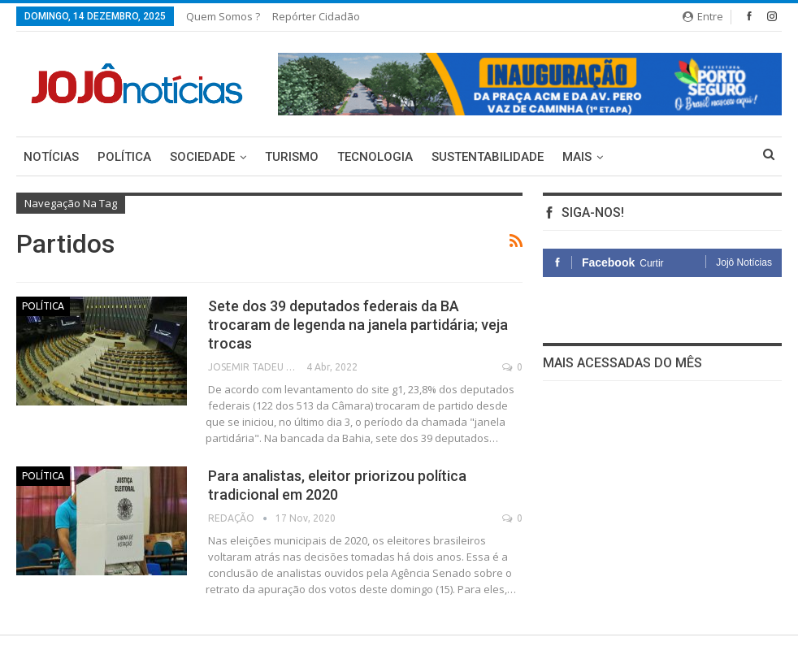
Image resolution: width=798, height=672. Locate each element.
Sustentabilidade (488, 157)
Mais (577, 157)
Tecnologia (375, 157)
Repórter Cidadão (316, 16)
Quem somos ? (223, 16)
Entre (703, 16)
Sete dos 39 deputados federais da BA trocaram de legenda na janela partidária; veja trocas (358, 325)
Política (124, 157)
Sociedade (202, 157)
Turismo (292, 157)
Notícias (51, 157)
